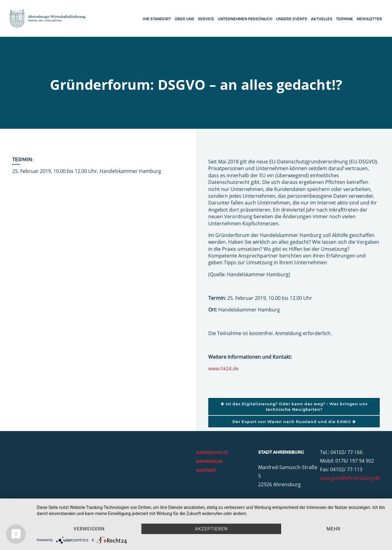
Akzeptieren (211, 529)
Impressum (209, 461)
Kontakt (206, 470)
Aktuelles (322, 19)
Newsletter (369, 19)
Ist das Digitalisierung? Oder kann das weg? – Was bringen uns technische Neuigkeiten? (294, 407)
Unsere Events (292, 19)
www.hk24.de (223, 369)
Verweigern (89, 529)
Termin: (23, 160)
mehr (334, 529)
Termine (345, 19)
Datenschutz (212, 453)
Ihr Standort (157, 19)
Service (206, 19)
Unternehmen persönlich (245, 19)
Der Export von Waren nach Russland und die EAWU (294, 422)
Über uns (184, 19)
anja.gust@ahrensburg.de (350, 478)
